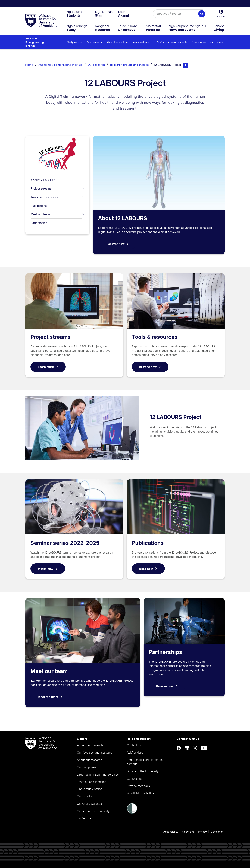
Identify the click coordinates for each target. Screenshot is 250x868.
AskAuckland (135, 753)
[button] (221, 14)
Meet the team (50, 697)
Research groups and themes (129, 65)
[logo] (41, 21)
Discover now (117, 244)
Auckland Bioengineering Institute (35, 42)
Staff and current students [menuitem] (172, 42)
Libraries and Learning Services (98, 775)
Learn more (48, 367)
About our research (90, 760)
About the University (90, 745)
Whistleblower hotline (141, 793)
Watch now (48, 569)
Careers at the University (93, 811)
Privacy (202, 832)
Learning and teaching (92, 782)
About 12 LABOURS (57, 180)
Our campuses (86, 767)
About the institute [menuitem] (117, 42)
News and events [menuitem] (142, 42)
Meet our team (57, 214)
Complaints (134, 779)
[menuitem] (74, 14)
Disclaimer (217, 832)
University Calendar (90, 804)
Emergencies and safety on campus (145, 762)
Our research (96, 65)
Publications (57, 206)
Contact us (134, 745)
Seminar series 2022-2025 (65, 543)
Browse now (150, 367)
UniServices (85, 818)
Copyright (188, 832)
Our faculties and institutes (94, 753)
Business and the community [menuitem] (208, 42)
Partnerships (57, 223)
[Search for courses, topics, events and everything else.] (180, 14)
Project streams (57, 188)
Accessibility (171, 832)
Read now (148, 569)
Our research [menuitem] (94, 42)
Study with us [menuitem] (74, 42)
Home (29, 65)
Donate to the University (143, 771)
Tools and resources (57, 197)
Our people (84, 796)
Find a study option (90, 789)
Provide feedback (138, 786)
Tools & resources (155, 337)
